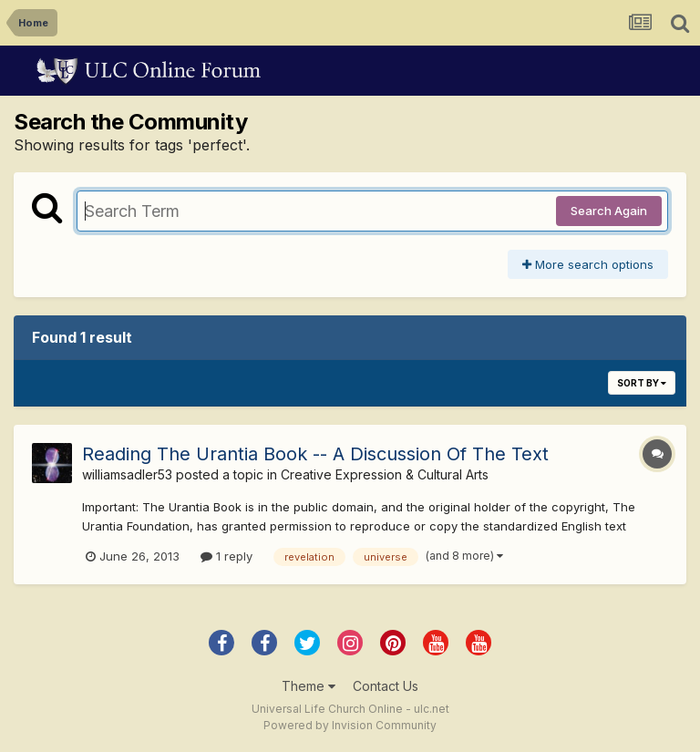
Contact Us (386, 686)
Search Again (609, 211)
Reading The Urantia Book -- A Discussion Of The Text (315, 454)
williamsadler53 (127, 474)
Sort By (642, 383)
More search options (588, 264)
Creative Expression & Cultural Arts (385, 474)
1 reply (226, 556)
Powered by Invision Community (350, 725)
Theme (309, 686)
